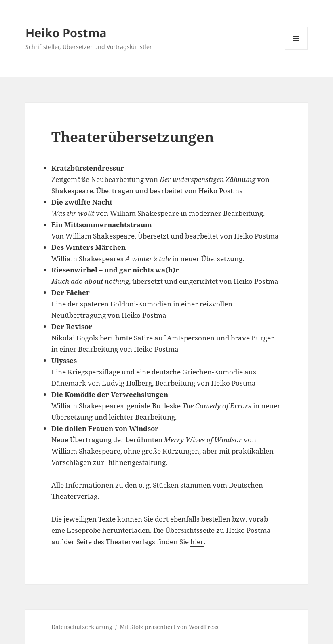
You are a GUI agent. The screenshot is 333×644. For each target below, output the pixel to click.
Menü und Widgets (296, 50)
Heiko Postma (66, 33)
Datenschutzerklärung (82, 627)
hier (197, 542)
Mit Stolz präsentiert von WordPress (169, 627)
